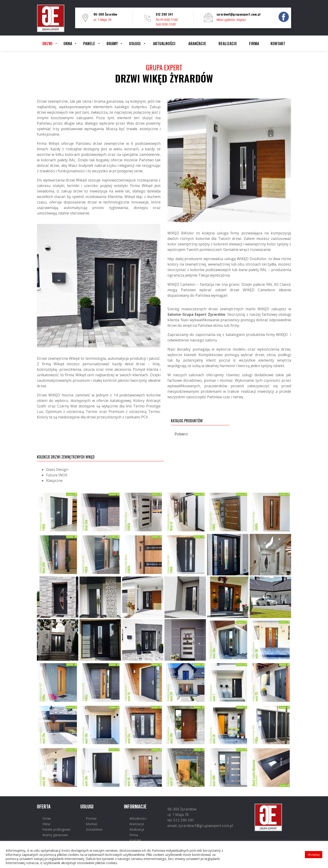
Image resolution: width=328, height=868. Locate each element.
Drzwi (47, 818)
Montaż (92, 824)
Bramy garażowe (55, 835)
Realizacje (137, 829)
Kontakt (135, 840)
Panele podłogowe (56, 829)
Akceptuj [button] (314, 854)
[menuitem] (47, 44)
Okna (46, 824)
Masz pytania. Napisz (231, 20)
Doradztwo (94, 829)
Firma (134, 835)
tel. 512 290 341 (181, 820)
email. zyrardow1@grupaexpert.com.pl (200, 826)
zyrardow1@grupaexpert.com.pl (238, 14)
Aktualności (138, 818)
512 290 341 (164, 14)
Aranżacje (137, 824)
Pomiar (91, 818)
